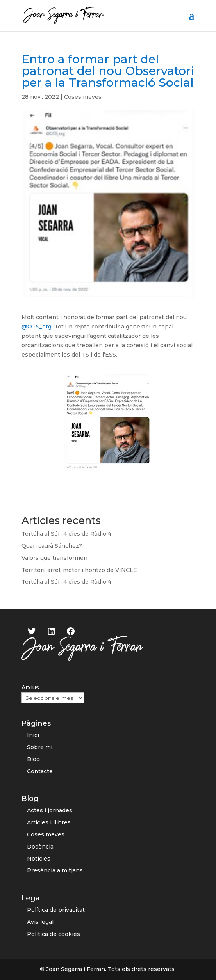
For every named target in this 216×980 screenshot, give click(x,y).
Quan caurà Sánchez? (52, 546)
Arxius (30, 687)
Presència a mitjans (55, 870)
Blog (33, 759)
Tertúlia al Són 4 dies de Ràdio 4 (66, 534)
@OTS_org (37, 327)
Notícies (39, 859)
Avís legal (40, 922)
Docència (40, 847)
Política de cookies (54, 934)
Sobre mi (40, 747)
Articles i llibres (49, 822)
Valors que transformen (54, 558)
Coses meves (83, 97)
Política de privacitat (56, 910)
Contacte (40, 771)
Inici (33, 735)
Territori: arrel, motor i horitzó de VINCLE (79, 570)
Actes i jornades (50, 810)
